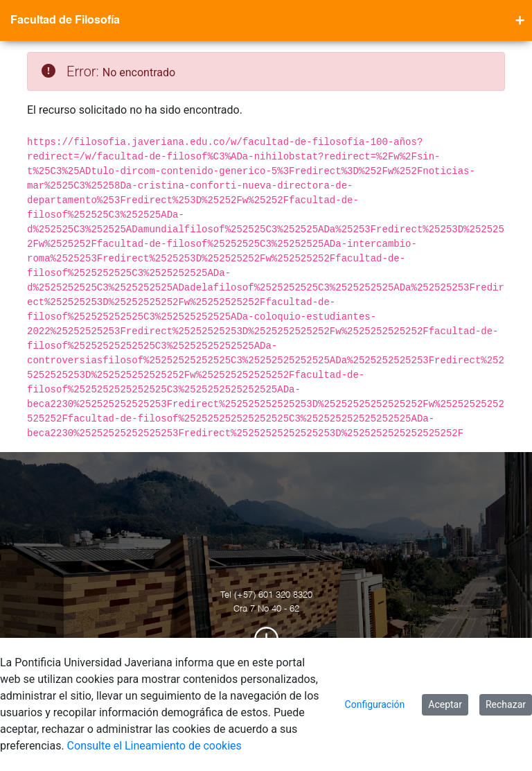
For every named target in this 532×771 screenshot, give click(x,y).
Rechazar (506, 704)
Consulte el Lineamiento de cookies (154, 746)
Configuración (375, 704)
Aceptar (445, 704)
